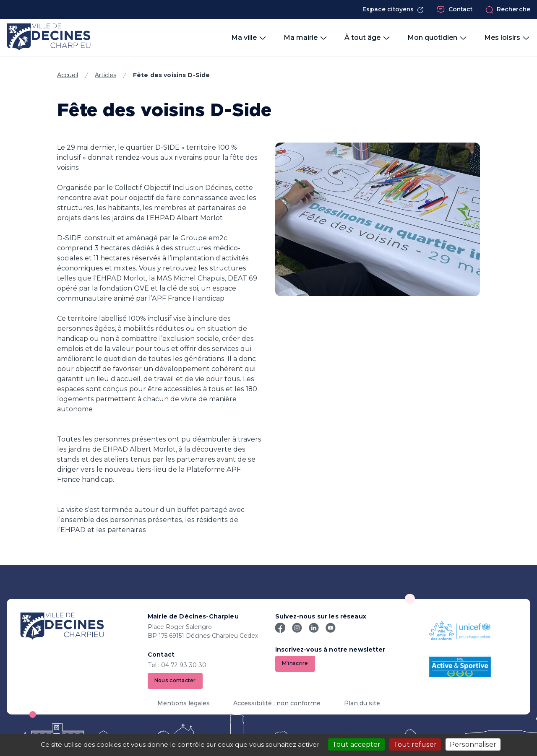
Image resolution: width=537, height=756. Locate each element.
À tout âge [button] (368, 38)
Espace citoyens (393, 9)
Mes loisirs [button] (507, 38)
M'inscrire (295, 664)
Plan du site (362, 703)
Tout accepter (356, 744)
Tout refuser (415, 744)
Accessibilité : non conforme (277, 703)
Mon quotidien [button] (437, 38)
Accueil (68, 75)
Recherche (508, 10)
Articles (106, 75)
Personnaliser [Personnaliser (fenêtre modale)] (473, 744)
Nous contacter (175, 681)
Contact (455, 10)
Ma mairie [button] (306, 38)
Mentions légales (184, 703)
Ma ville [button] (249, 38)
